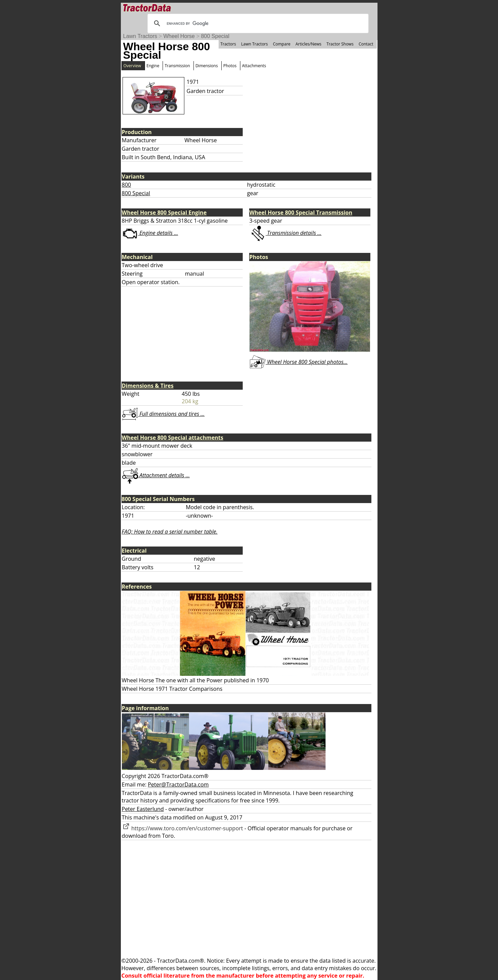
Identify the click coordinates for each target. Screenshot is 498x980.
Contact (366, 44)
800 (126, 185)
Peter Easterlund (143, 809)
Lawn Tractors (140, 36)
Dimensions (207, 66)
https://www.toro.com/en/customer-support (182, 828)
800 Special (215, 36)
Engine (153, 66)
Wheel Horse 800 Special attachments (173, 438)
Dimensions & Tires (148, 386)
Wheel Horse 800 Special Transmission (301, 212)
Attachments (254, 66)
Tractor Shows (340, 44)
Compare (282, 44)
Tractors (228, 44)
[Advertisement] (249, 899)
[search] (257, 23)
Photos (230, 66)
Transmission (177, 66)
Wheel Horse (179, 36)
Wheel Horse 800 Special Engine (164, 212)
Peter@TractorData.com (178, 784)
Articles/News (309, 44)
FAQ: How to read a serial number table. (170, 532)
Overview (132, 66)
